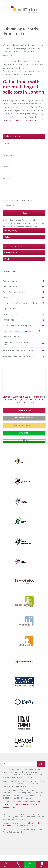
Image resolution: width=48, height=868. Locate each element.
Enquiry (7, 178)
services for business (24, 418)
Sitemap (6, 807)
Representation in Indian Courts (18, 350)
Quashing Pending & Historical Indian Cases (20, 343)
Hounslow (10, 120)
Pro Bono (9, 259)
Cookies (12, 807)
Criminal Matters (11, 286)
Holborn (9, 399)
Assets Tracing (10, 281)
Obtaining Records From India (17, 331)
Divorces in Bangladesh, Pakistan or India (20, 357)
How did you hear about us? (17, 200)
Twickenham (30, 120)
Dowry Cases (9, 297)
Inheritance (8, 320)
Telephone (8, 155)
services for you (24, 410)
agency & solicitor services (24, 425)
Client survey (10, 253)
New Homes (24, 433)
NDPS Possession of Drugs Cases (18, 325)
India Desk (10, 272)
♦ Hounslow (37, 397)
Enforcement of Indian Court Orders (20, 303)
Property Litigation (12, 337)
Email (6, 167)
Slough (19, 120)
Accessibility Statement (20, 804)
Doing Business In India (14, 292)
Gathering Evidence (12, 314)
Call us (7, 237)
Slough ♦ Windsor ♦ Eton (16, 397)
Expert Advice (9, 309)
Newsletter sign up (13, 246)
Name (6, 143)
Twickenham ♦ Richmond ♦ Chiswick (28, 401)
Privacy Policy (11, 231)
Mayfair (20, 399)
